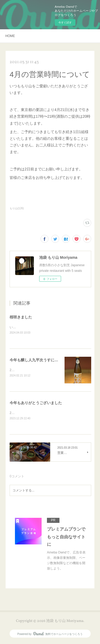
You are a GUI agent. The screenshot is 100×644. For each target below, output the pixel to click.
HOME (10, 36)
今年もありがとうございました (36, 404)
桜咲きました (21, 317)
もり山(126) (17, 208)
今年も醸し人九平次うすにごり (36, 360)
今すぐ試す (65, 22)
